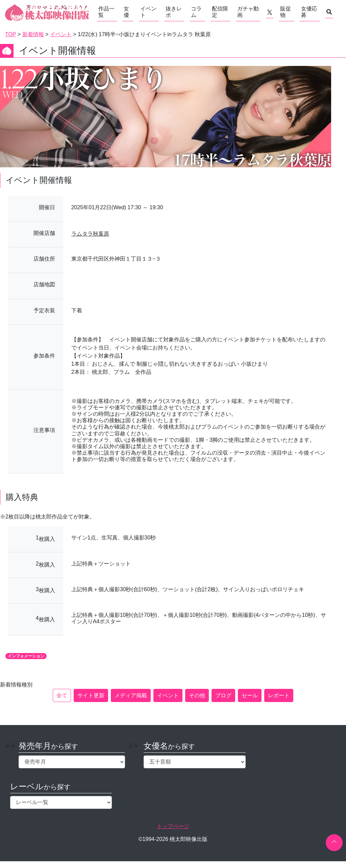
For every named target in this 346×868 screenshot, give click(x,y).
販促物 (286, 12)
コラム (196, 12)
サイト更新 (91, 695)
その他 (197, 695)
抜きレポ (174, 12)
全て (62, 695)
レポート (279, 695)
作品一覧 (106, 12)
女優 (126, 12)
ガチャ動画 (248, 12)
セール (250, 695)
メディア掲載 (131, 695)
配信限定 (220, 12)
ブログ (223, 695)
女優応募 (309, 12)
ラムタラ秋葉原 (90, 234)
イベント (148, 12)
